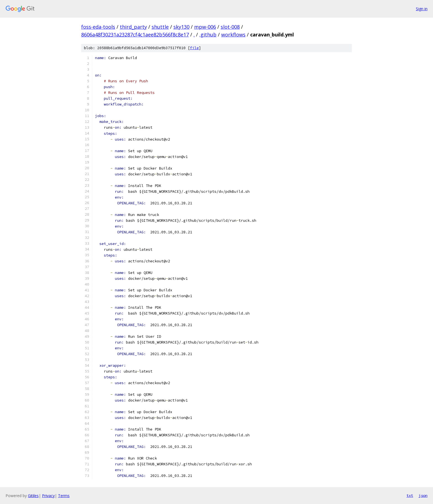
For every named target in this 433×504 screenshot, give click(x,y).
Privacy (48, 496)
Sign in (422, 9)
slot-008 (230, 27)
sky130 (181, 27)
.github (208, 35)
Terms (64, 496)
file (194, 48)
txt (410, 495)
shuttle (160, 27)
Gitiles (33, 496)
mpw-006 (205, 27)
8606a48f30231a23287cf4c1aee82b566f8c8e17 (135, 35)
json (423, 495)
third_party (133, 27)
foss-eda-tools (98, 27)
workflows (233, 35)
